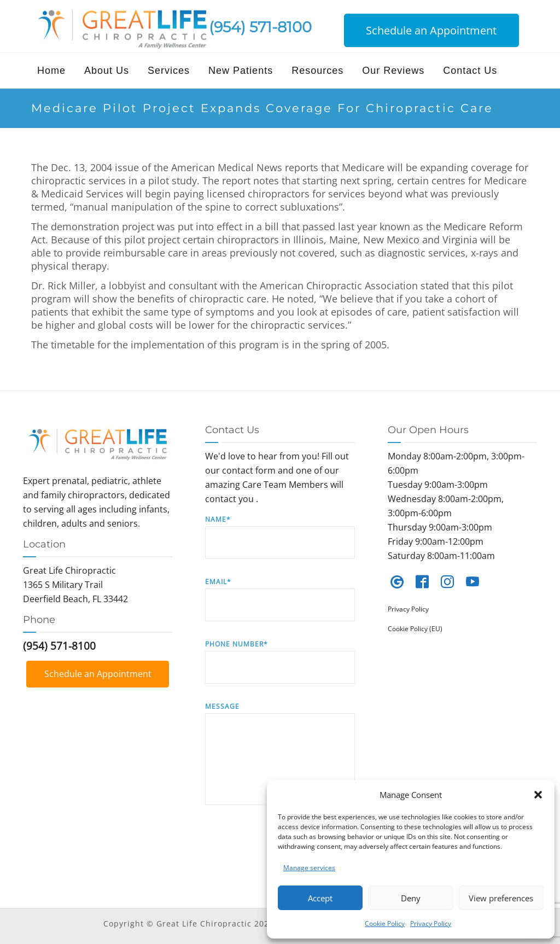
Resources (317, 71)
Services (169, 71)
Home (51, 71)
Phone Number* (280, 670)
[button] (538, 795)
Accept (320, 898)
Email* (280, 607)
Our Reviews (393, 71)
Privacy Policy (431, 923)
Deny (411, 898)
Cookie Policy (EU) (415, 629)
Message (280, 762)
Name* (280, 545)
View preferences (501, 898)
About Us (107, 71)
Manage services (309, 868)
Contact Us (470, 71)
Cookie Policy (385, 923)
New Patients (241, 71)
